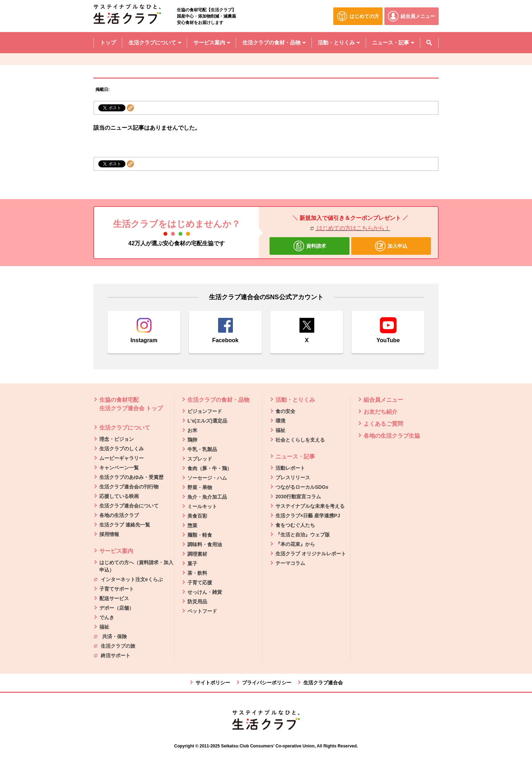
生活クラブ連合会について (129, 506)
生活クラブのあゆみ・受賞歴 (131, 477)
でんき (107, 617)
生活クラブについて (125, 428)
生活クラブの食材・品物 (218, 400)
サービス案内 (116, 551)
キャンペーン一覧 (119, 468)
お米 (192, 430)
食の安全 (285, 411)
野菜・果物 (200, 487)
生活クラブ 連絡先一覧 (125, 525)
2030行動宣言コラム (298, 497)
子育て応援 (200, 583)
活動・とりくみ (295, 400)
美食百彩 (197, 516)
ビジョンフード (205, 411)
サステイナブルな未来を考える (310, 506)
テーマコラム (290, 563)
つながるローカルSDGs (302, 487)
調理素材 (197, 554)
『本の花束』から (295, 544)
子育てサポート (117, 589)
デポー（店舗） (117, 608)
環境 (280, 421)
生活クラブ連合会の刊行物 (129, 487)
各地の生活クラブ (119, 515)
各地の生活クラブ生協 (392, 436)
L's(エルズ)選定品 (207, 421)
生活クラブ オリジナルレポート (311, 554)
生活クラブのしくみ (122, 449)
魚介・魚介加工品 (207, 497)
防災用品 (197, 602)
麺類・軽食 (200, 535)
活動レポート (290, 468)
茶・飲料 (197, 573)
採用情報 (109, 534)
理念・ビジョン (117, 439)
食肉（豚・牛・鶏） (210, 468)
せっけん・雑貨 (205, 592)
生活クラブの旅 (115, 646)
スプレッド (200, 459)
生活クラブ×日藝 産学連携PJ (308, 516)
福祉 (104, 627)
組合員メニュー (383, 400)
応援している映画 (119, 496)
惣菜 (192, 525)
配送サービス (114, 598)
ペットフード (202, 611)
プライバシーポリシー (267, 683)
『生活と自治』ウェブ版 (303, 535)
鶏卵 (192, 440)
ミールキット (202, 506)
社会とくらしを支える (300, 440)
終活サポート (112, 655)
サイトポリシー (213, 683)
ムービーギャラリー (122, 458)
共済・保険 (110, 636)
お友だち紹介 (381, 412)
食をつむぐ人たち (295, 525)
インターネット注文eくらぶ (128, 579)
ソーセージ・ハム (207, 478)
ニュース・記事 (295, 457)
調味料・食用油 (205, 544)
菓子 (192, 563)
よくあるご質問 (383, 424)
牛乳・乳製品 (202, 449)
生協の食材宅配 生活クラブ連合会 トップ (131, 404)
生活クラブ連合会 (323, 683)
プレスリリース (293, 477)
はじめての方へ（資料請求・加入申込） (136, 566)
